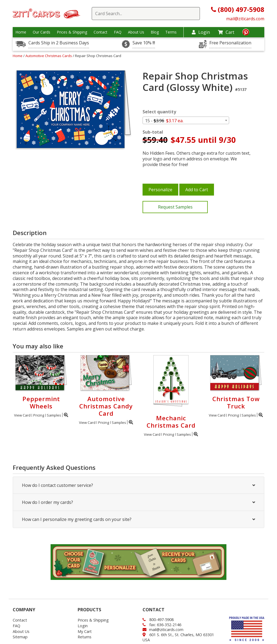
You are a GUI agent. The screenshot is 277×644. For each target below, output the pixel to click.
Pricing (39, 415)
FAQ (118, 32)
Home (21, 32)
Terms (171, 32)
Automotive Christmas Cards (49, 56)
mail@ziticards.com (245, 19)
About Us (136, 32)
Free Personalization (230, 43)
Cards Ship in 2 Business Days (59, 43)
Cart (226, 32)
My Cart (85, 631)
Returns (85, 637)
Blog (155, 32)
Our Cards (42, 32)
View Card (22, 415)
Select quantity (159, 112)
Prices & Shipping (72, 32)
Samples (54, 415)
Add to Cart (197, 190)
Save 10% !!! (144, 43)
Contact (100, 32)
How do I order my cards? (138, 502)
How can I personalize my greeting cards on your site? (138, 519)
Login (201, 32)
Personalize (160, 190)
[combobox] (186, 120)
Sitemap (20, 637)
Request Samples (175, 207)
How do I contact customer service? (138, 485)
